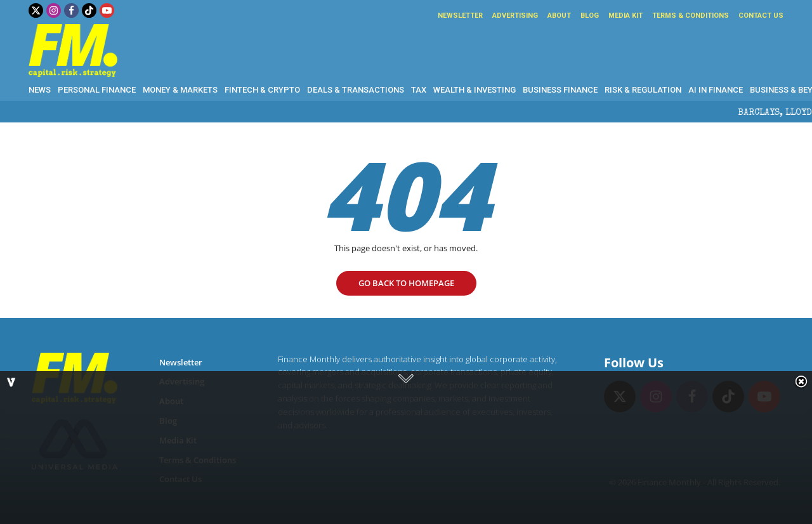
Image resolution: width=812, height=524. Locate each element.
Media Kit (625, 16)
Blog (590, 16)
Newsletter (460, 16)
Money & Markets (180, 90)
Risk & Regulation (643, 90)
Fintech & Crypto (262, 90)
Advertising (515, 16)
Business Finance (560, 90)
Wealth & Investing (475, 90)
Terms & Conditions (691, 16)
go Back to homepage (406, 283)
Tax (419, 90)
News (40, 90)
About (559, 16)
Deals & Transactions (356, 90)
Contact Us (761, 16)
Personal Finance (97, 90)
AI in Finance (716, 90)
